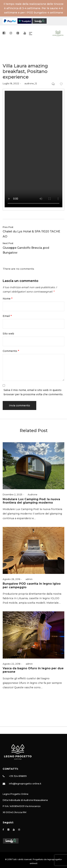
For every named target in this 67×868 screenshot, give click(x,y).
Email (7, 316)
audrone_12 (29, 83)
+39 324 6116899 (18, 776)
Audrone (31, 495)
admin (28, 579)
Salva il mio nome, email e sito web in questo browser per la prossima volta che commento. (33, 392)
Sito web (8, 334)
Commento (11, 351)
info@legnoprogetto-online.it (25, 784)
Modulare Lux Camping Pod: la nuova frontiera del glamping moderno (31, 501)
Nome (8, 299)
